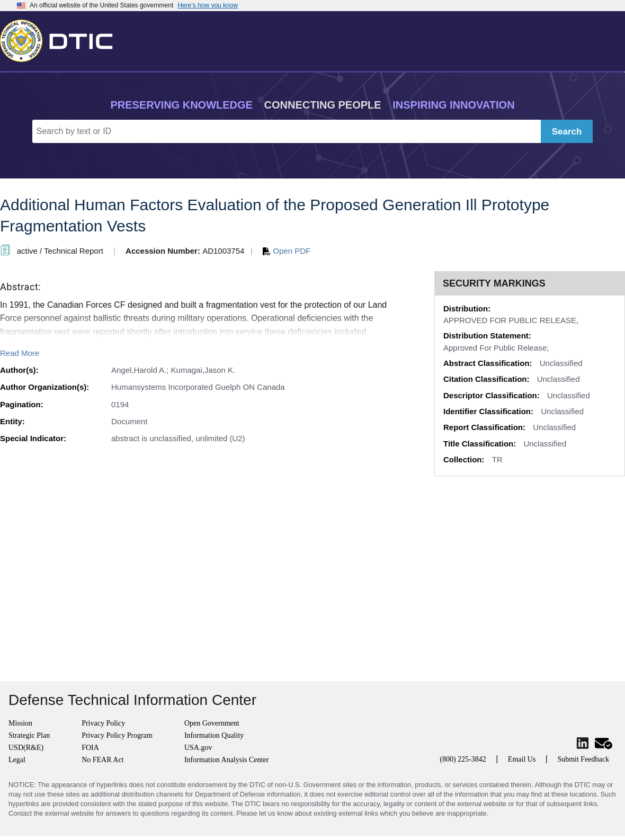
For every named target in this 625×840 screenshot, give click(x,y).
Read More (20, 353)
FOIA (90, 748)
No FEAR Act (102, 760)
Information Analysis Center (226, 760)
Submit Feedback (583, 759)
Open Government (212, 723)
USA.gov (198, 748)
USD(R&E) (26, 748)
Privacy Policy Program (117, 735)
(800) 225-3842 (463, 759)
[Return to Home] (61, 39)
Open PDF (287, 251)
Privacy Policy (103, 723)
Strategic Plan (29, 735)
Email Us (522, 759)
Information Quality (214, 735)
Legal (17, 760)
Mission (20, 723)
